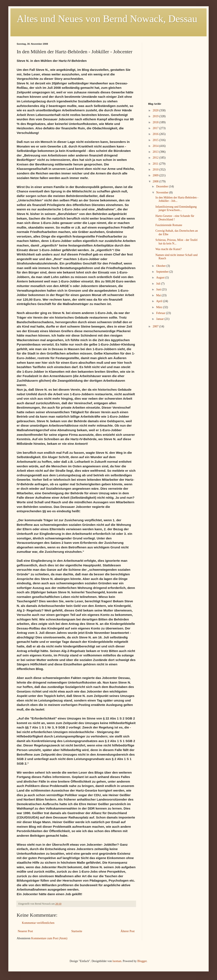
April (160, 301)
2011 (156, 164)
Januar (160, 319)
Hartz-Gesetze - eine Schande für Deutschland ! (175, 218)
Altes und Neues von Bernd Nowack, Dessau (107, 19)
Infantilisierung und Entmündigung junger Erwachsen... (176, 208)
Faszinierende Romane (169, 225)
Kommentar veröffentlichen (38, 923)
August (161, 278)
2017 (156, 128)
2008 (156, 181)
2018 (156, 122)
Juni (159, 289)
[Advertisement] (174, 69)
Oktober (161, 266)
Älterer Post (128, 931)
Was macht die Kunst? (168, 249)
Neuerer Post (25, 931)
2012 (156, 158)
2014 (156, 146)
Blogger (142, 961)
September (163, 272)
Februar (161, 313)
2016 (156, 134)
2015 (156, 140)
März (160, 307)
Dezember (162, 186)
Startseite (77, 931)
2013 (156, 152)
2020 (156, 110)
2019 (156, 116)
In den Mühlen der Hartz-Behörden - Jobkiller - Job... (177, 199)
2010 (156, 170)
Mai (159, 295)
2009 (156, 175)
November (163, 193)
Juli (159, 284)
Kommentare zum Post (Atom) (49, 938)
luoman (117, 961)
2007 (156, 326)
